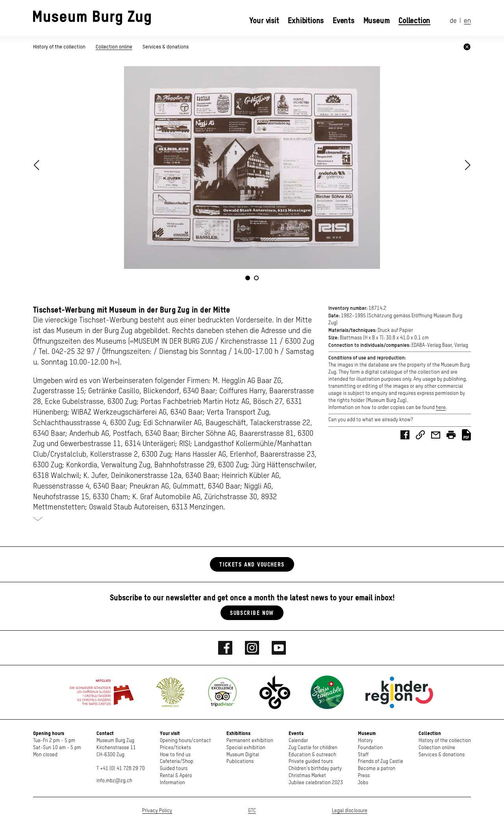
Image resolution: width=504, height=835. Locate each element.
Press (364, 776)
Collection (414, 20)
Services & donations (166, 47)
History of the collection (60, 47)
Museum (377, 20)
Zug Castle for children (313, 748)
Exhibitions (306, 20)
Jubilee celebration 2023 (316, 783)
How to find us (175, 755)
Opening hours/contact (185, 741)
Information (172, 783)
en (467, 21)
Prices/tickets (175, 748)
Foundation (370, 748)
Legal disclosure (350, 811)
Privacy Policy (157, 811)
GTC (252, 811)
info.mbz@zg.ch (114, 781)
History (365, 741)
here (441, 408)
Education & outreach (312, 755)
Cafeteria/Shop (177, 762)
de (453, 21)
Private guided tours (311, 762)
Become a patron (377, 769)
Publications (240, 762)
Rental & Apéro (176, 776)
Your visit (264, 20)
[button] (468, 165)
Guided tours (174, 769)
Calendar (298, 741)
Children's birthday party (315, 769)
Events (344, 20)
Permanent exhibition (250, 741)
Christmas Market (307, 776)
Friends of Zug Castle (381, 762)
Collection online (114, 47)
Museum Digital (243, 755)
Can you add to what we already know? (371, 420)
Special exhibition (246, 748)
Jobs (363, 783)
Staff (363, 755)
